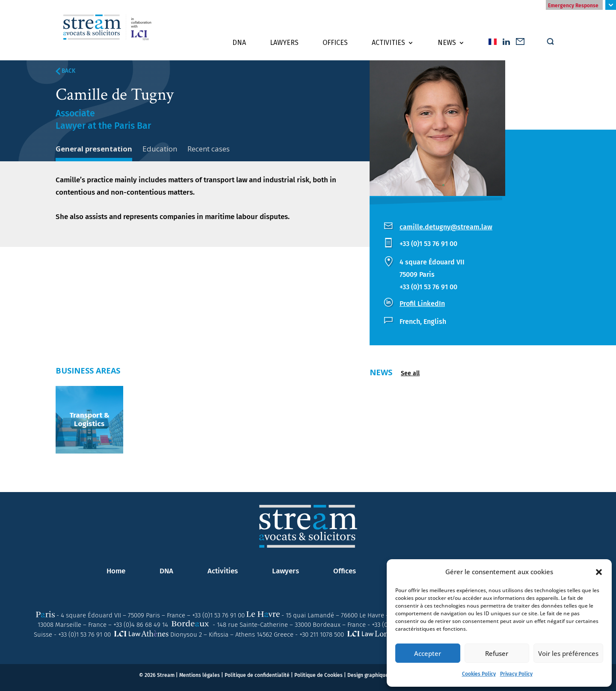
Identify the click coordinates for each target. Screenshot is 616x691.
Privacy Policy (516, 674)
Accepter (428, 653)
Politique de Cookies (318, 675)
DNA (239, 43)
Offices (335, 43)
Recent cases (209, 149)
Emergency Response (573, 6)
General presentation (94, 149)
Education (160, 149)
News (447, 43)
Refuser (497, 653)
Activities (388, 43)
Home (116, 571)
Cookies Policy (479, 674)
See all (410, 373)
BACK (65, 71)
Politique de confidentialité (257, 675)
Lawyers (284, 43)
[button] (599, 572)
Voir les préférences (568, 653)
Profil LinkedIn (422, 304)
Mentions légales (200, 675)
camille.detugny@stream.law (446, 227)
